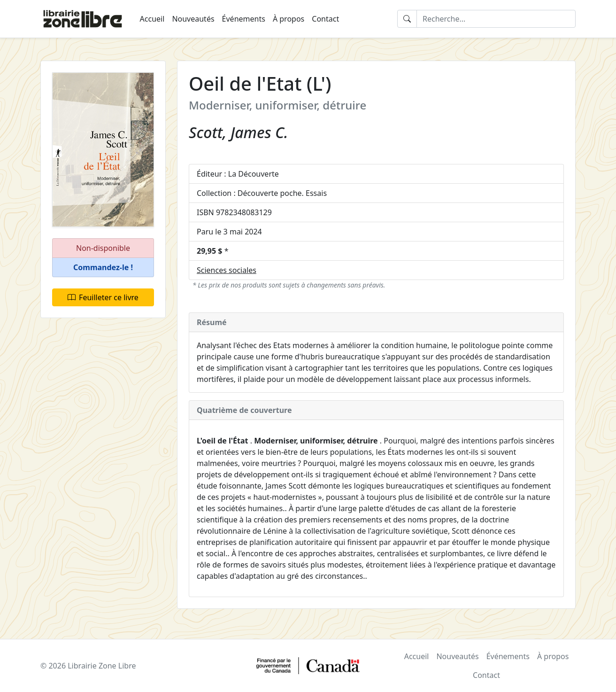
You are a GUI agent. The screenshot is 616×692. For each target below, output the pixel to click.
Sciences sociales (227, 270)
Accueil (152, 19)
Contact (325, 19)
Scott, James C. (239, 132)
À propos (289, 19)
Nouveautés (193, 19)
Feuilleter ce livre (103, 297)
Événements (244, 19)
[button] (103, 268)
